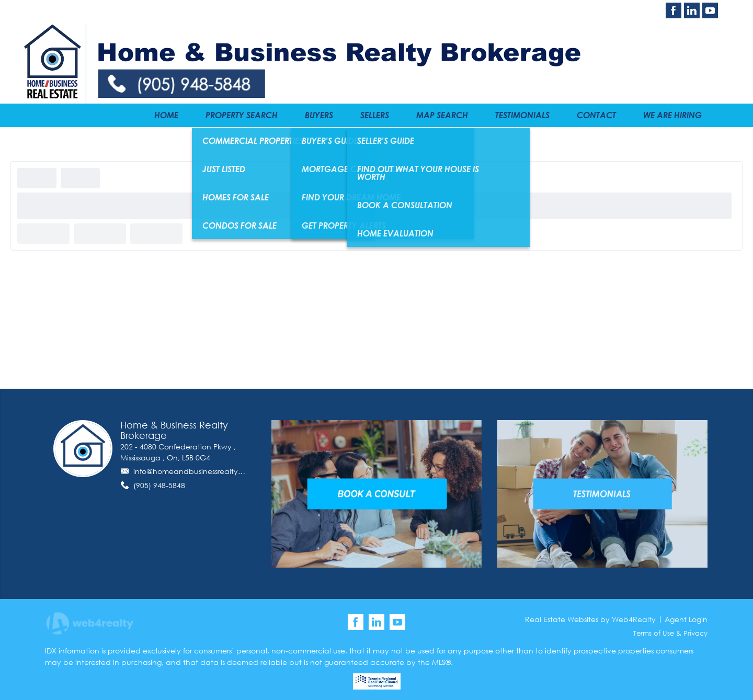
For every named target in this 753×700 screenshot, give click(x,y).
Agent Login (686, 619)
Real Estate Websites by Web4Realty (590, 619)
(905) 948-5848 (159, 485)
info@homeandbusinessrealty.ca (192, 471)
